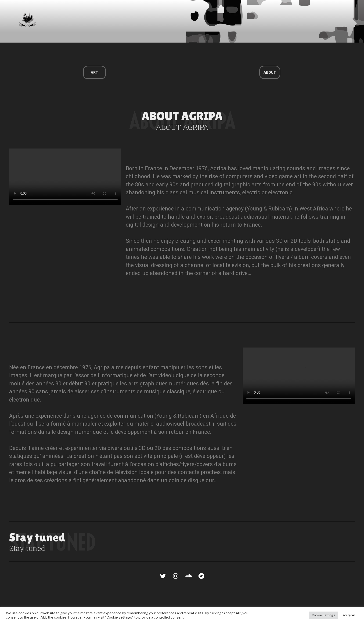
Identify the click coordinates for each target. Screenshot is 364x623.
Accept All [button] (349, 615)
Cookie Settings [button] (323, 615)
